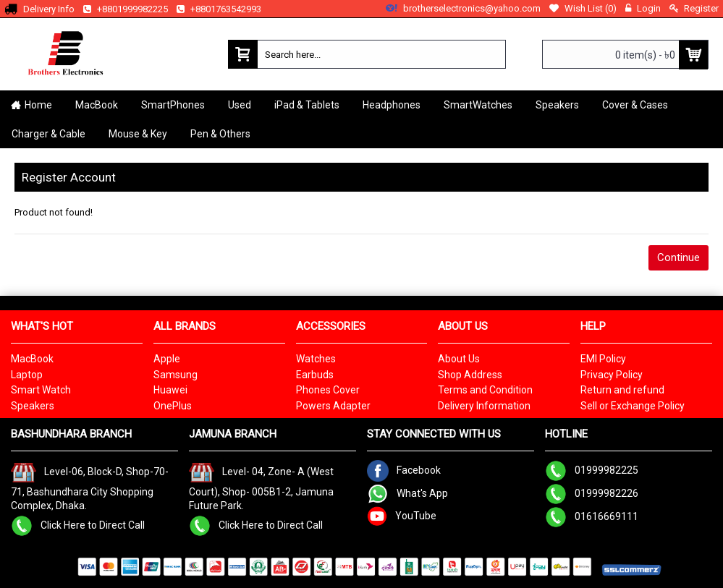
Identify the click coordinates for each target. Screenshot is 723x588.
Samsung (176, 375)
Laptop (27, 375)
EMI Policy (603, 359)
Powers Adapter (333, 406)
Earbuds (315, 375)
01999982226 (592, 493)
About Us (459, 359)
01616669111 (592, 516)
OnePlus (173, 406)
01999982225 (592, 469)
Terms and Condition (485, 390)
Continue (678, 257)
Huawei (170, 390)
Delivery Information (484, 406)
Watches (316, 359)
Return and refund (622, 390)
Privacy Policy (612, 375)
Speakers (33, 406)
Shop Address (470, 375)
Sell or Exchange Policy (633, 406)
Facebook (404, 469)
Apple (167, 359)
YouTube (402, 515)
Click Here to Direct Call (78, 524)
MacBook (32, 359)
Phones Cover (328, 390)
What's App (407, 493)
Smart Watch (41, 390)
